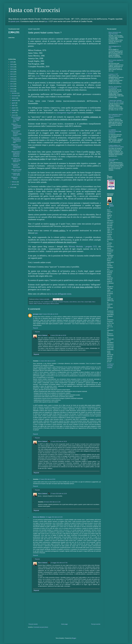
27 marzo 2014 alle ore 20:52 (47, 479)
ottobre (14, 98)
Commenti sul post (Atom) (41, 627)
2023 (12, 69)
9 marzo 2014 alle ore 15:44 (50, 314)
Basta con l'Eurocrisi (34, 10)
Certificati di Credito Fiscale (51, 302)
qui (46, 21)
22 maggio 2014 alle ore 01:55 (54, 517)
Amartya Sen (37, 302)
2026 (12, 62)
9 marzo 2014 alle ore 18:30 (58, 335)
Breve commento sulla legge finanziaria (115, 33)
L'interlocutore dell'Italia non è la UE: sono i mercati (116, 101)
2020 (12, 77)
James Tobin (81, 302)
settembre (15, 100)
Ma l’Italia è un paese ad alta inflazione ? (16, 160)
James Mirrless (73, 302)
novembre (15, 96)
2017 (12, 84)
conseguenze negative (65, 113)
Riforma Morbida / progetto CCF (83, 246)
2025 (12, 64)
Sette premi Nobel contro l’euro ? (16, 170)
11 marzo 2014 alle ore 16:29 (59, 441)
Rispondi (35, 328)
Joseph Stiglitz (88, 302)
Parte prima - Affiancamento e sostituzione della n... (16, 147)
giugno (14, 108)
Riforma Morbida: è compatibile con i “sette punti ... (16, 119)
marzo (14, 115)
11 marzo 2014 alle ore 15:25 (47, 361)
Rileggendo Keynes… (15, 178)
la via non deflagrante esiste (60, 294)
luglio (13, 105)
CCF (42, 302)
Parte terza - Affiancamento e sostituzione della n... (16, 126)
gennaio (14, 184)
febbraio (14, 182)
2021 (12, 74)
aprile (13, 113)
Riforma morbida (55, 304)
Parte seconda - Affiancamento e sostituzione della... (16, 140)
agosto (14, 103)
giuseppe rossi (37, 314)
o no (38, 76)
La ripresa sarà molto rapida (16, 174)
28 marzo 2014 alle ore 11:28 (52, 502)
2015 (12, 89)
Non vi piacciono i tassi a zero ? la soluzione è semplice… (115, 116)
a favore (89, 73)
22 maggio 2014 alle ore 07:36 (59, 563)
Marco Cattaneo (43, 335)
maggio (14, 110)
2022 (12, 72)
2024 (12, 67)
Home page (64, 624)
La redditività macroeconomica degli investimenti (115, 131)
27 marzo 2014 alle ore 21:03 (59, 494)
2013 (12, 187)
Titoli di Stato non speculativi (113, 160)
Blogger (74, 638)
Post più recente (33, 624)
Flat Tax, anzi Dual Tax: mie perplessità (115, 87)
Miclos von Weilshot (39, 517)
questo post (15, 21)
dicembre (14, 93)
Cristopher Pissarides (63, 302)
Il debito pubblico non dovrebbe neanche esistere (116, 146)
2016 (12, 86)
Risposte (37, 332)
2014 (12, 91)
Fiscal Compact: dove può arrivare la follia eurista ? (16, 133)
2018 (12, 81)
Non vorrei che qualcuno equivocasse (16, 166)
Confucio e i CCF (113, 74)
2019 (12, 79)
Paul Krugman (46, 304)
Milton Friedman (38, 304)
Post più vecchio (96, 624)
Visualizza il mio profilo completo (110, 366)
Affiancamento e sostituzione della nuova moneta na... (16, 154)
